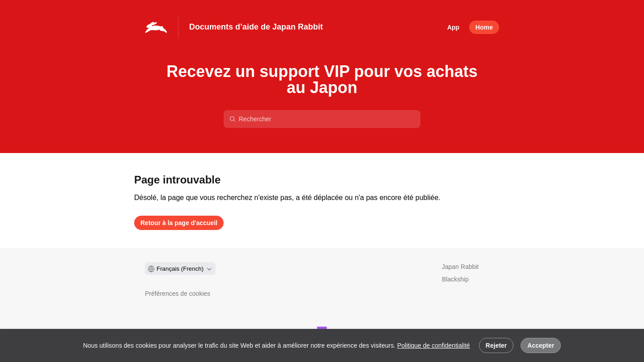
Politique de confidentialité (434, 345)
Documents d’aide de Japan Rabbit (256, 27)
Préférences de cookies (178, 294)
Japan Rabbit (460, 267)
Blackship (455, 279)
